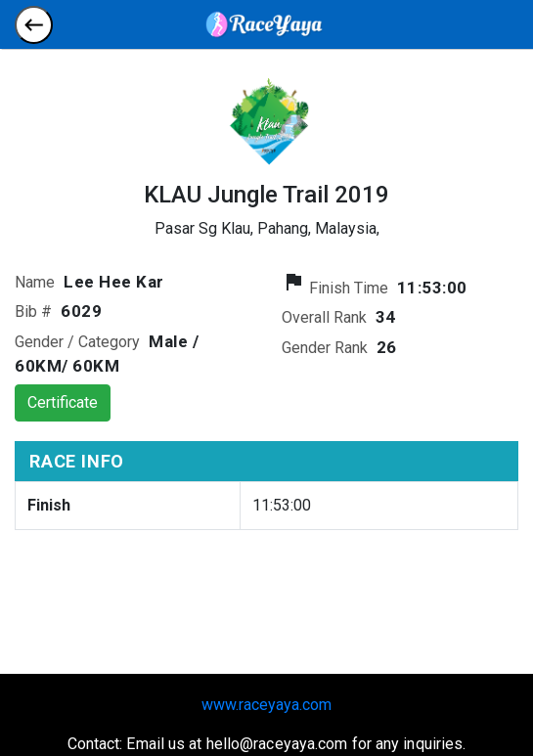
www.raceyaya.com (266, 705)
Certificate (63, 402)
